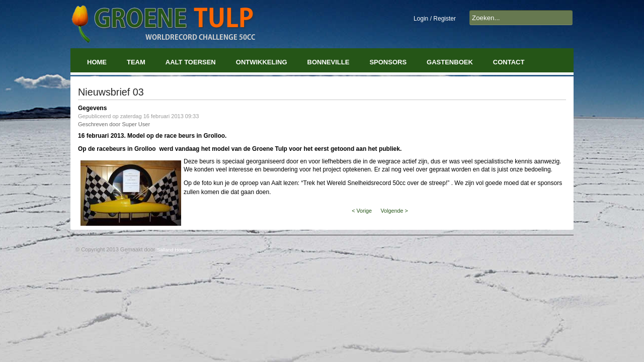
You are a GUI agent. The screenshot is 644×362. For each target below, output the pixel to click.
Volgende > (394, 211)
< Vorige (362, 211)
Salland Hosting (174, 250)
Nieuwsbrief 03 (111, 92)
